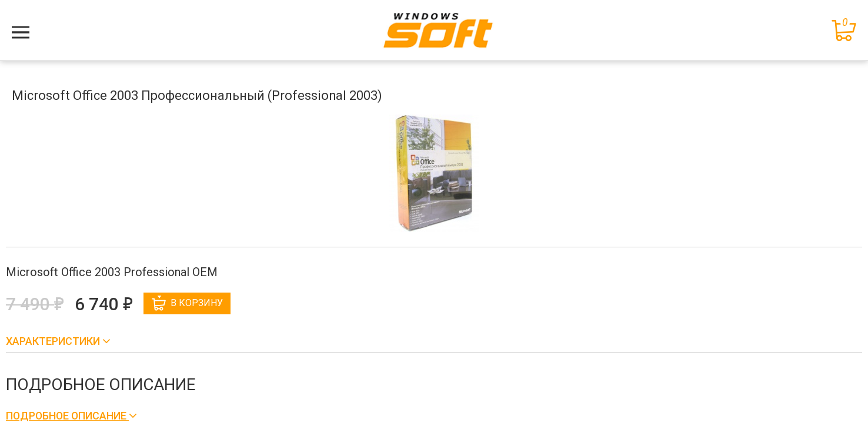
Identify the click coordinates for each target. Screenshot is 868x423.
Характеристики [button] (54, 341)
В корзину (187, 303)
